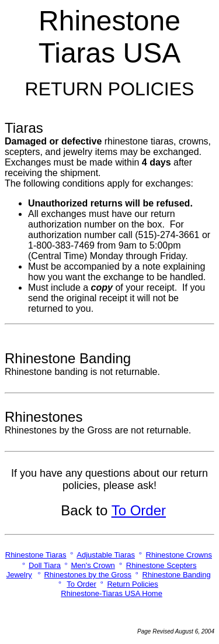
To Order (139, 510)
